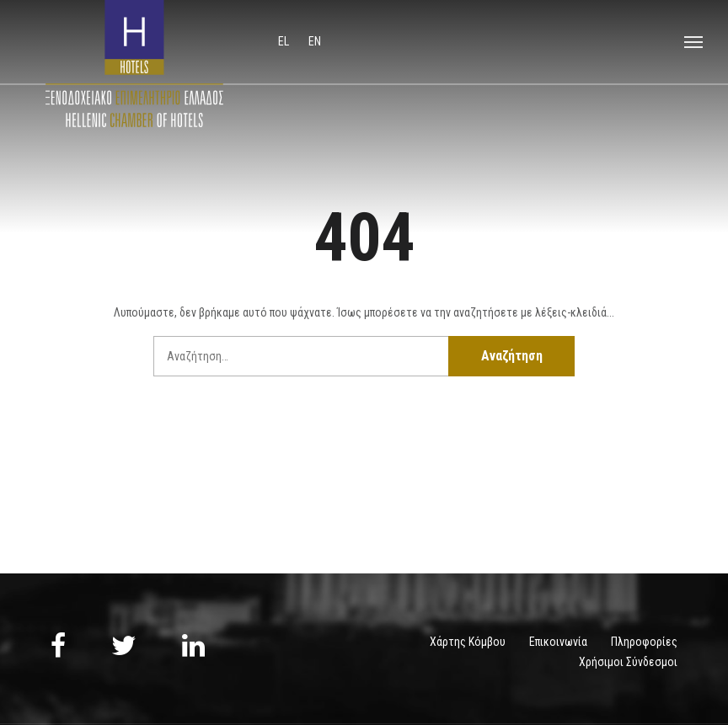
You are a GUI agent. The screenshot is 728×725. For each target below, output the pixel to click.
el (285, 41)
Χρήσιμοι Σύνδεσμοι (628, 662)
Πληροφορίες (644, 642)
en (315, 41)
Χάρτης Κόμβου (468, 642)
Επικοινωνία (558, 642)
